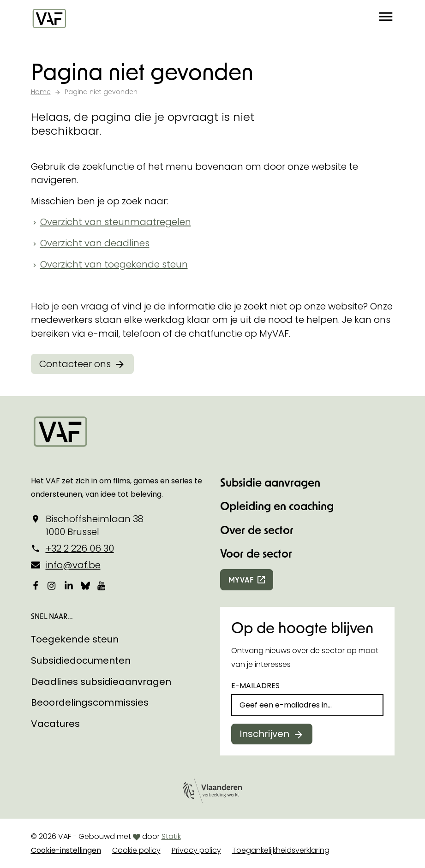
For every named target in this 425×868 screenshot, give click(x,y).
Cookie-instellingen (66, 850)
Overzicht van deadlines (95, 243)
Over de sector (257, 530)
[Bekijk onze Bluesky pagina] (85, 586)
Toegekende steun (75, 639)
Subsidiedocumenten (81, 660)
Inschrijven (264, 734)
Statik (171, 836)
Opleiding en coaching (277, 506)
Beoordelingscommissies (90, 702)
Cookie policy (136, 850)
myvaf (241, 580)
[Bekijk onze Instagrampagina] (52, 586)
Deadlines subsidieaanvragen (101, 682)
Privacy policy (196, 850)
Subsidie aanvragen (270, 482)
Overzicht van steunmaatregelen (116, 222)
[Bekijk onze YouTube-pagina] (102, 586)
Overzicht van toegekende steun (114, 264)
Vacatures (55, 724)
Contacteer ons (75, 364)
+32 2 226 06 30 (80, 548)
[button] (386, 18)
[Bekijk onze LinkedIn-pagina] (69, 586)
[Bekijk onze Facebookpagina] (36, 586)
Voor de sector (256, 553)
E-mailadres (255, 686)
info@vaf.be (73, 565)
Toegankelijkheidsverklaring (281, 850)
